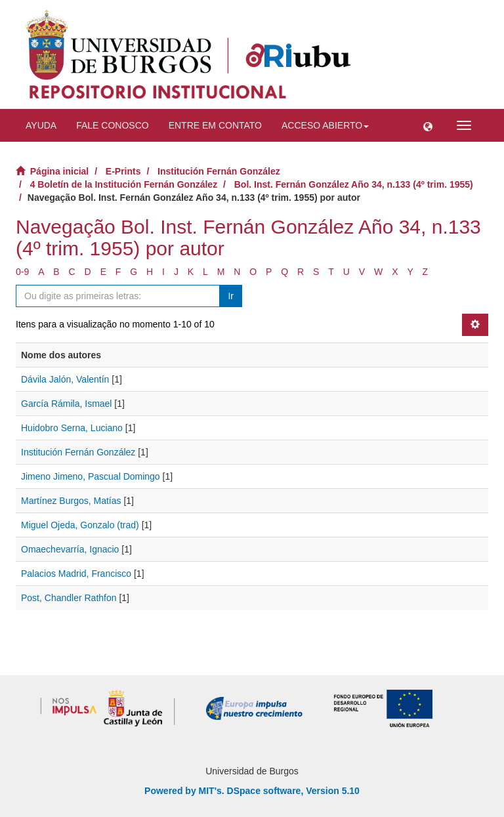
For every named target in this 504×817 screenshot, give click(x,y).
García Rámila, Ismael (66, 404)
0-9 (22, 272)
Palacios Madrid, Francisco (76, 574)
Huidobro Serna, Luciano (72, 428)
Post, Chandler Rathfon (69, 598)
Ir (231, 296)
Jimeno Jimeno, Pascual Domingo (91, 476)
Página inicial (59, 171)
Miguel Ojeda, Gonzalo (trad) (80, 525)
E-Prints (123, 171)
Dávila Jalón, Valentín (65, 379)
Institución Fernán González (219, 171)
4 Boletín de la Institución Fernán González (124, 184)
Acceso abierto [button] (325, 125)
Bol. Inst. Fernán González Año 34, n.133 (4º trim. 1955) (354, 184)
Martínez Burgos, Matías (71, 501)
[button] (428, 125)
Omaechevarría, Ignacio (70, 549)
